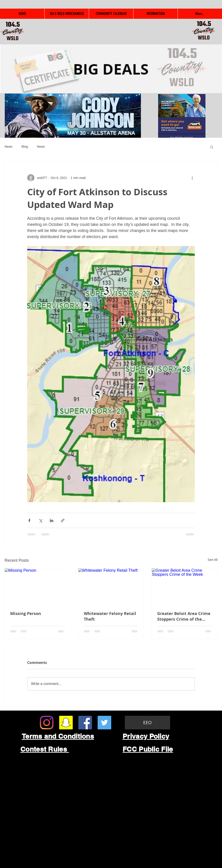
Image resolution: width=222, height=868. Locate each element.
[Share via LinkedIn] (52, 520)
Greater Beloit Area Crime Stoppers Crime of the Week (184, 616)
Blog (25, 147)
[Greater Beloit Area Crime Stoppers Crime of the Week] (185, 587)
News (8, 147)
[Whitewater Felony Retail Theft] (111, 587)
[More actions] (192, 178)
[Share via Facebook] (29, 520)
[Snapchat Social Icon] (66, 723)
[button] (212, 147)
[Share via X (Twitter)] (40, 520)
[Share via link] (63, 520)
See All (212, 560)
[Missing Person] (37, 587)
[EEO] (147, 723)
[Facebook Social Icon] (85, 723)
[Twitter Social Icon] (104, 723)
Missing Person (26, 614)
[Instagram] (47, 723)
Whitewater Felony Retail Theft (110, 616)
